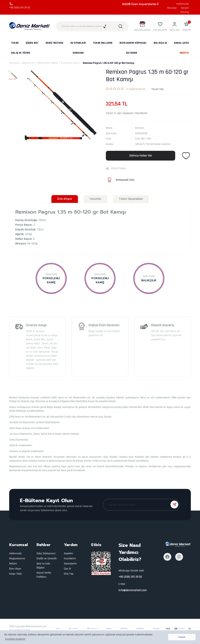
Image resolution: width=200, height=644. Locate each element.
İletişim (185, 8)
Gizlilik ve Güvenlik (47, 559)
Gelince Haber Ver (141, 156)
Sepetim (68, 553)
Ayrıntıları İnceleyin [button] (15, 639)
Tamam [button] (182, 637)
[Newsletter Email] (142, 505)
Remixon (140, 128)
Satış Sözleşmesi (46, 553)
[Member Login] (175, 26)
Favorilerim (70, 559)
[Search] (92, 26)
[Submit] (174, 505)
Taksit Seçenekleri (131, 199)
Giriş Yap (69, 574)
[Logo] (30, 26)
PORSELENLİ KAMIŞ (100, 280)
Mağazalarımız (17, 559)
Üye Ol (67, 569)
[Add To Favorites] (186, 156)
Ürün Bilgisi (65, 199)
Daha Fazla (51, 274)
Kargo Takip (16, 574)
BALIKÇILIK (149, 280)
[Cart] (187, 26)
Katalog (185, 12)
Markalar (172, 8)
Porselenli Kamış (51, 280)
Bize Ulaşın (15, 569)
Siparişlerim (70, 564)
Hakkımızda (183, 4)
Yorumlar (96, 199)
